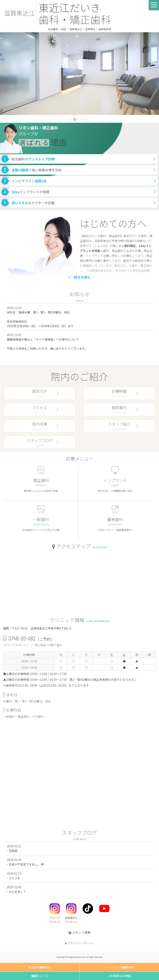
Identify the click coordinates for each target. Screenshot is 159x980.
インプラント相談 (119, 967)
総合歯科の (33, 159)
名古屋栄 (53, 29)
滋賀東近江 (76, 29)
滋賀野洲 (90, 29)
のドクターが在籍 (33, 203)
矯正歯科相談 (40, 967)
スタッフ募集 (79, 932)
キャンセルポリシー (16, 645)
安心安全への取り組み (48, 645)
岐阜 (64, 29)
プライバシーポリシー (80, 943)
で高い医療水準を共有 (37, 170)
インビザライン (29, 181)
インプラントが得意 (31, 192)
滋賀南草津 (105, 29)
